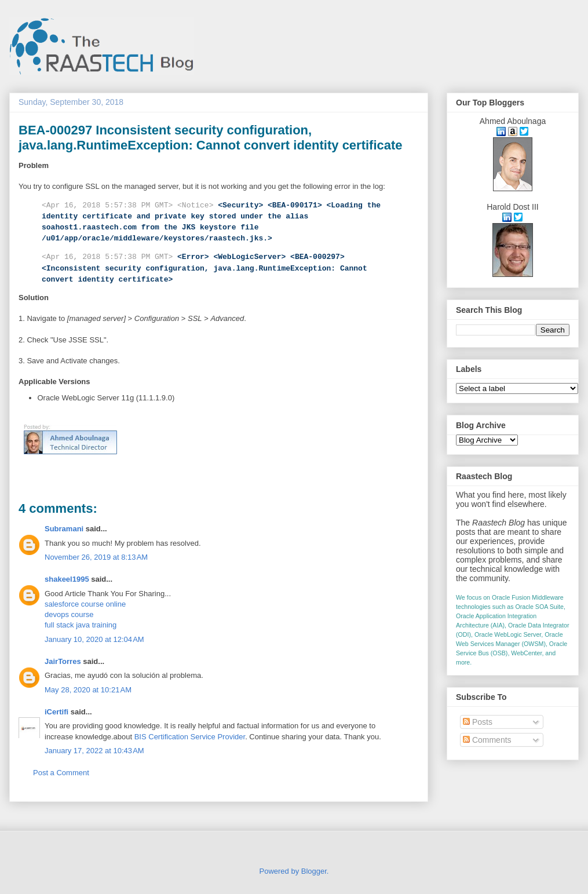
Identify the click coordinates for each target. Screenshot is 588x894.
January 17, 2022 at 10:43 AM (94, 751)
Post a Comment (61, 773)
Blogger (314, 871)
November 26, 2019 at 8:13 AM (96, 557)
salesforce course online (85, 604)
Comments (487, 740)
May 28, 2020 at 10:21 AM (88, 690)
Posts (478, 722)
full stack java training (81, 625)
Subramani (64, 529)
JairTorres (63, 661)
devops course (69, 614)
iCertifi (56, 712)
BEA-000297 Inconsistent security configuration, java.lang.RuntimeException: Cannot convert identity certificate (211, 138)
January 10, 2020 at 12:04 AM (94, 639)
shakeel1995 (67, 579)
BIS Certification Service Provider (190, 737)
